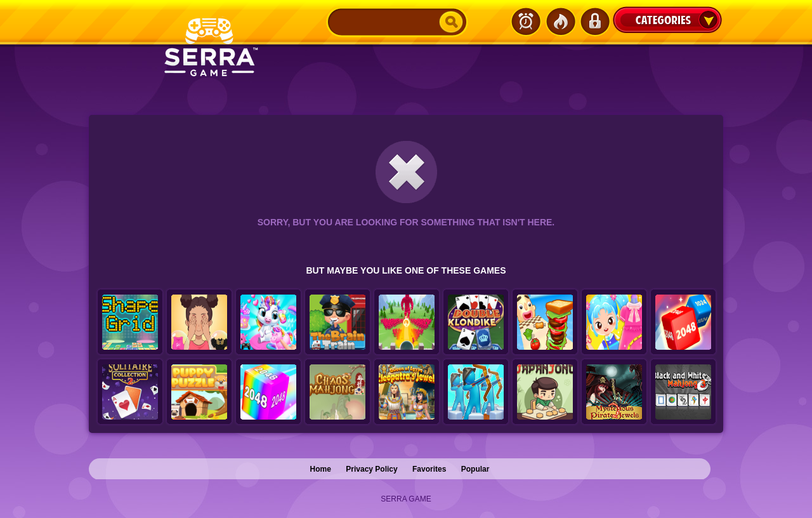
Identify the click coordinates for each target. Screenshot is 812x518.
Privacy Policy (371, 469)
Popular (475, 469)
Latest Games (526, 22)
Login (594, 22)
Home (321, 469)
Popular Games (560, 22)
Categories (667, 20)
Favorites (429, 469)
